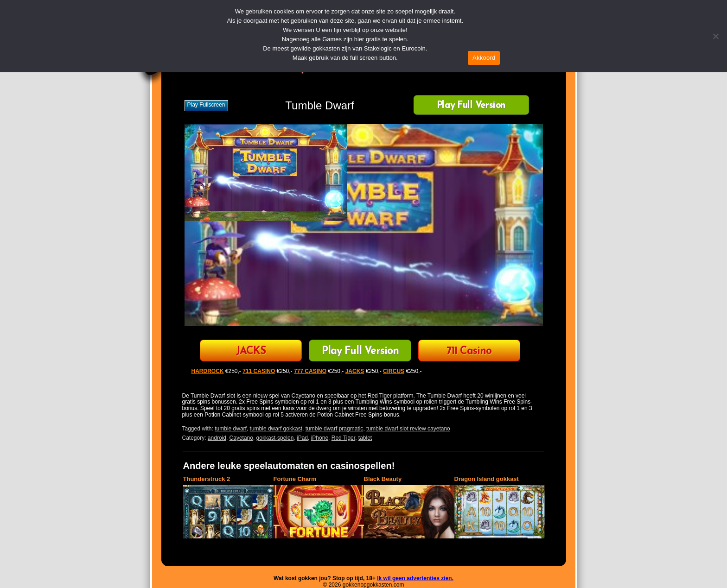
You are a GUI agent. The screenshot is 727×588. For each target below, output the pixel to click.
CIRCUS (394, 371)
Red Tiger (343, 438)
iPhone (320, 438)
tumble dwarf (231, 429)
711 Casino (469, 351)
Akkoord (484, 58)
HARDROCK (208, 371)
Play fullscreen (206, 105)
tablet (365, 438)
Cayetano (241, 438)
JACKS (251, 351)
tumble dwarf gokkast (276, 429)
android (217, 438)
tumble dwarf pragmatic (335, 429)
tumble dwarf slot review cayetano (408, 429)
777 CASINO (310, 371)
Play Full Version (471, 106)
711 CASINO (259, 371)
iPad (302, 438)
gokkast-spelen (275, 438)
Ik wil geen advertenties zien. (415, 578)
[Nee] (715, 36)
